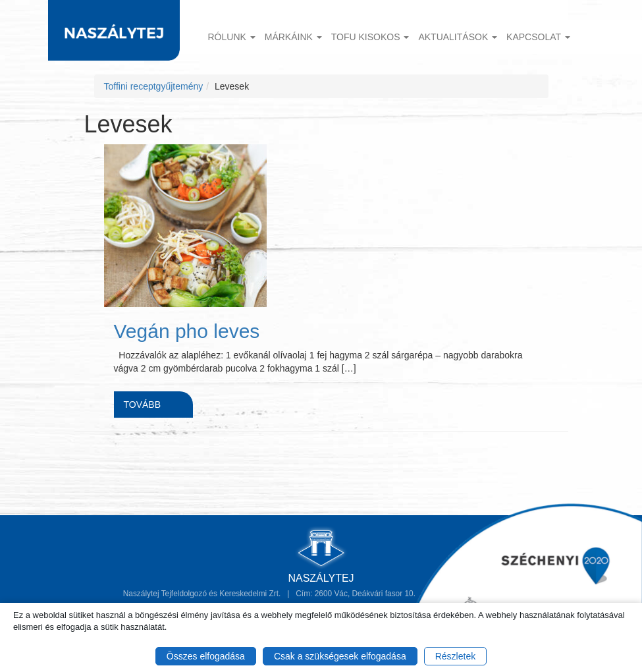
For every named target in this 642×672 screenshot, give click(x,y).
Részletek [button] (455, 656)
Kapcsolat (538, 37)
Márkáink (293, 37)
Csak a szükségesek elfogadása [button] (340, 656)
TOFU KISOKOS (370, 37)
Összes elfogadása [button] (206, 656)
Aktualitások (458, 37)
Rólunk (232, 37)
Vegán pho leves (187, 331)
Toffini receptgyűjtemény (154, 86)
